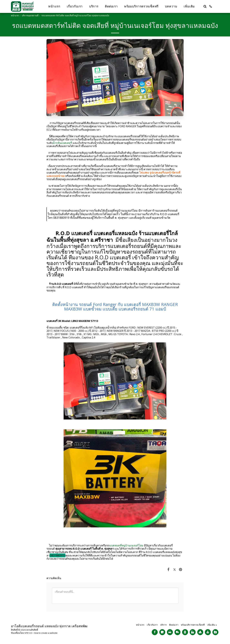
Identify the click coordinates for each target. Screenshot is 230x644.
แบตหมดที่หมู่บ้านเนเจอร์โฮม (126, 545)
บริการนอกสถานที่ (30, 15)
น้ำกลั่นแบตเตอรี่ (62, 143)
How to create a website (46, 633)
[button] (205, 6)
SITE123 (28, 633)
